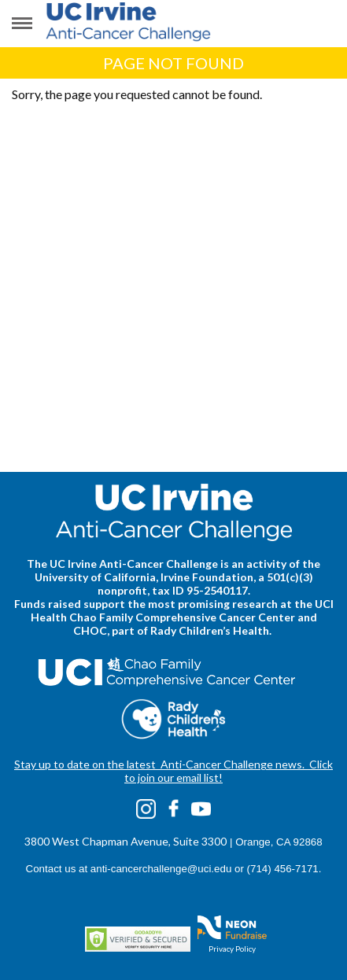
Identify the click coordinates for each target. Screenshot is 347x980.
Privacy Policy (232, 949)
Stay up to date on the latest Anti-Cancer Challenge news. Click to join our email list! (173, 771)
